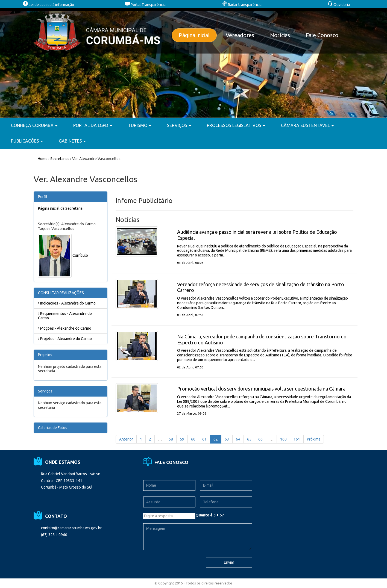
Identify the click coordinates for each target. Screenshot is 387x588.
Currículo (80, 255)
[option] (193, 63)
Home (43, 159)
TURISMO (140, 125)
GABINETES (72, 141)
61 (204, 439)
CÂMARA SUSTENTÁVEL (307, 125)
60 (193, 439)
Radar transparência (242, 5)
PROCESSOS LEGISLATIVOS (236, 125)
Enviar (229, 562)
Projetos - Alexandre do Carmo (65, 339)
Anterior (126, 439)
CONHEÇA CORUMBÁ (34, 125)
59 (182, 439)
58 (171, 439)
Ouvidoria (339, 5)
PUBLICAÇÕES (27, 141)
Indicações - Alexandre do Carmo (67, 303)
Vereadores (240, 35)
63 (227, 439)
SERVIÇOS (179, 125)
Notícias (280, 35)
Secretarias (60, 159)
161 (297, 439)
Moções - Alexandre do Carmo (65, 328)
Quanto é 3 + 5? (210, 515)
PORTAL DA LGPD (93, 125)
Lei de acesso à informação (49, 5)
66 (260, 439)
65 (249, 439)
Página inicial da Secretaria (60, 208)
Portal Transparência (145, 5)
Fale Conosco (322, 35)
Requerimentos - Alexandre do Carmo (65, 316)
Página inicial (194, 35)
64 (238, 439)
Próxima (314, 439)
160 (283, 439)
